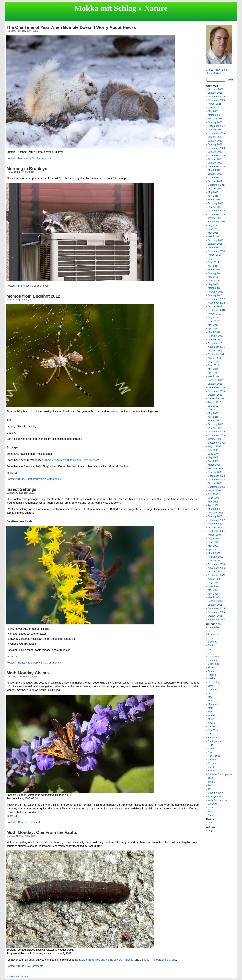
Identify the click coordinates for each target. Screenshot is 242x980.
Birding (212, 638)
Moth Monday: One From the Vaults (42, 832)
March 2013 (214, 288)
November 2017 (216, 177)
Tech (210, 778)
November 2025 (216, 100)
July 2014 (213, 259)
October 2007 (215, 527)
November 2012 (216, 303)
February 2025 (216, 119)
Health (211, 678)
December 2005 (216, 608)
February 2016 (216, 203)
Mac (210, 697)
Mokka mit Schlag (105, 8)
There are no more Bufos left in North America (71, 460)
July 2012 (213, 317)
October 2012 (215, 306)
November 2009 (216, 435)
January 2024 (215, 130)
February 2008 (216, 513)
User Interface (215, 793)
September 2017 (217, 185)
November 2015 (216, 214)
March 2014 (214, 270)
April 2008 (213, 505)
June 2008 (213, 498)
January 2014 (215, 273)
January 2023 (215, 137)
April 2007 (213, 549)
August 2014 (214, 255)
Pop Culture (214, 756)
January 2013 (215, 295)
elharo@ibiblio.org (216, 73)
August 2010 (214, 402)
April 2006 (213, 594)
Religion (212, 763)
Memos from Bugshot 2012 (33, 296)
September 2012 (217, 310)
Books (211, 645)
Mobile (211, 712)
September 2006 (217, 575)
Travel (211, 785)
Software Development (220, 774)
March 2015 (214, 236)
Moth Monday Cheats (28, 673)
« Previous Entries (17, 976)
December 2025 (216, 97)
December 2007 (216, 520)
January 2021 (215, 144)
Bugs (21, 479)
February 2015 (216, 240)
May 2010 (213, 413)
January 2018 (215, 174)
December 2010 (216, 387)
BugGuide (81, 960)
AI (209, 631)
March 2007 (214, 553)
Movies (212, 715)
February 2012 (216, 336)
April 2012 (213, 328)
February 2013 (216, 292)
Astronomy (213, 634)
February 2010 (216, 424)
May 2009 (213, 457)
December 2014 (216, 247)
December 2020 (216, 148)
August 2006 (214, 579)
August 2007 (214, 535)
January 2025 (215, 122)
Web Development (218, 800)
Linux (211, 693)
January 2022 (215, 141)
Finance (212, 671)
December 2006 (216, 564)
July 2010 (213, 406)
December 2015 (216, 211)
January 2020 (215, 152)
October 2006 (215, 572)
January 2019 (215, 163)
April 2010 (213, 417)
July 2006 (213, 583)
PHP (210, 745)
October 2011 (215, 351)
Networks (213, 726)
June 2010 (213, 410)
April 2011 (213, 373)
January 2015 (215, 244)
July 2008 (213, 494)
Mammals (24, 158)
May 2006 (213, 590)
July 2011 (213, 362)
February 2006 (216, 601)
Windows (213, 804)
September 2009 (217, 443)
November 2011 (216, 347)
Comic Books (215, 656)
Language (213, 690)
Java (210, 686)
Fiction (211, 667)
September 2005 (217, 620)
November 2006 (216, 568)
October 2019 (215, 159)
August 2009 (214, 446)
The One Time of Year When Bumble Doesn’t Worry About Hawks (71, 27)
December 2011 (216, 343)
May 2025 (213, 111)
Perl (210, 734)
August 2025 (214, 104)
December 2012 (216, 299)
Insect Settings (21, 489)
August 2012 (214, 314)
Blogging (213, 642)
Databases (214, 660)
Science (212, 771)
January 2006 (215, 605)
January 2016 (215, 207)
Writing (212, 811)
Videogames (215, 796)
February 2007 (216, 557)
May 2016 (213, 192)
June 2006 (213, 586)
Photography (33, 479)
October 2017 (215, 181)
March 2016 (214, 200)
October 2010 (215, 395)
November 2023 (216, 133)
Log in (211, 830)
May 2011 (213, 369)
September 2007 (217, 531)
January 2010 (215, 428)
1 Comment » (34, 822)
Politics (212, 752)
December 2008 (216, 476)
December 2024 (216, 126)
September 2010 (217, 398)
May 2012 (213, 325)
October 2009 (215, 439)
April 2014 (213, 266)
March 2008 (214, 509)
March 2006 (214, 597)
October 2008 (215, 483)
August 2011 (214, 358)
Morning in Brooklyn (27, 169)
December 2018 (216, 166)
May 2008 (213, 502)
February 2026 (216, 89)
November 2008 (216, 479)
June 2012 (213, 321)
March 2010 (214, 421)
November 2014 (216, 251)
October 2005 (215, 616)
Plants (211, 749)
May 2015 (213, 233)
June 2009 (213, 454)
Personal (213, 737)
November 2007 (216, 524)
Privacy (212, 760)
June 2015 (213, 229)
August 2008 (214, 490)
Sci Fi (211, 767)
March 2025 (214, 115)
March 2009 (214, 465)
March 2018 (214, 170)
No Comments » (41, 158)
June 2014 (213, 262)
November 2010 (216, 391)
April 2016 (213, 196)
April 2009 (213, 461)
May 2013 (213, 284)
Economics (214, 664)
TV (209, 789)
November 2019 (216, 155)
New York (213, 730)
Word (211, 807)
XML (210, 815)
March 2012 (214, 332)
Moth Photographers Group (160, 960)
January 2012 (215, 339)
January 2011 (215, 384)
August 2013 (214, 277)
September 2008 (217, 487)
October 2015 (215, 218)
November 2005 (216, 612)
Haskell (212, 675)
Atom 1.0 (213, 823)
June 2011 (213, 365)
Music (211, 719)
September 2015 (217, 222)
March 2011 (214, 376)
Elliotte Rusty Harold (217, 70)
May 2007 (213, 546)
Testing (212, 782)
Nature (212, 723)
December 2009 (216, 432)
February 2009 (216, 468)
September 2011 (217, 354)
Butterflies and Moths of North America (111, 960)
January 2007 (215, 561)
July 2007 (213, 538)
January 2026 (215, 93)
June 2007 (213, 542)
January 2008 (215, 516)
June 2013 (213, 281)
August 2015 (214, 225)
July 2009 (213, 450)
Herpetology (214, 682)
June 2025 (213, 108)
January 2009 (215, 472)
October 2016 (215, 188)
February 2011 (216, 380)
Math (211, 708)
